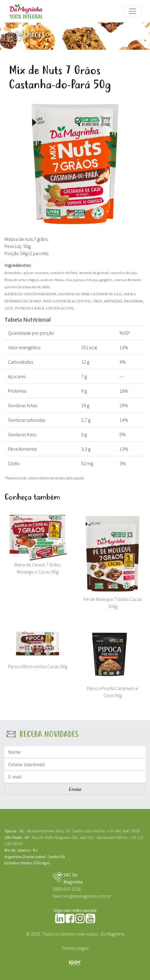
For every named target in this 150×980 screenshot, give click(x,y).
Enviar (75, 789)
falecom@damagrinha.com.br (82, 896)
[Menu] (133, 11)
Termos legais (75, 948)
